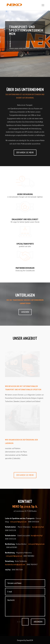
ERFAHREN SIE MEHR (25, 152)
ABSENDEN (38, 622)
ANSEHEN (25, 312)
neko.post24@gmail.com (18, 522)
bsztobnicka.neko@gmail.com (15, 564)
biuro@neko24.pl (38, 527)
